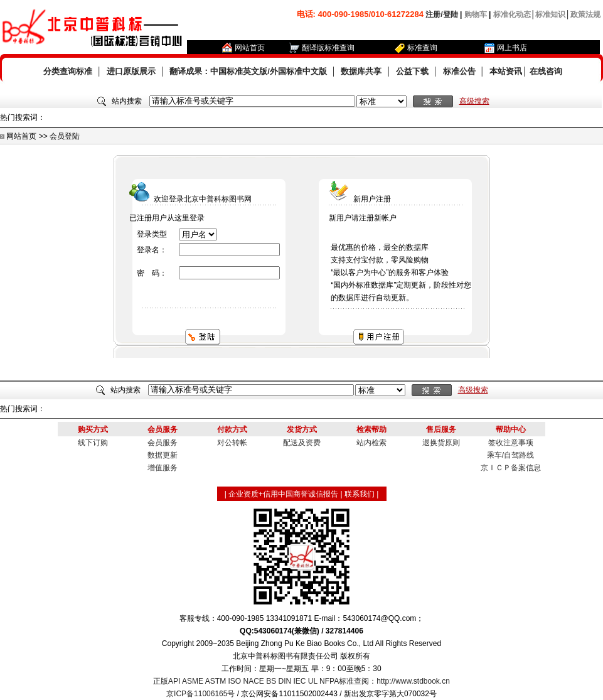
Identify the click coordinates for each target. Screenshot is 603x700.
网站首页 (250, 48)
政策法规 (585, 14)
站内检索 (371, 443)
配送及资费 (302, 443)
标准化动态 (512, 14)
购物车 (476, 14)
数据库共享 (361, 71)
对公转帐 (232, 443)
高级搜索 (474, 101)
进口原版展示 (131, 71)
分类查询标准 (68, 71)
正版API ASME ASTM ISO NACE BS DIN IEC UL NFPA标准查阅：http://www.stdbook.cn (301, 681)
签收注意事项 (511, 443)
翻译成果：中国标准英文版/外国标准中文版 (248, 71)
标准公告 (459, 71)
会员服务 (163, 443)
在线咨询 (546, 71)
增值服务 (163, 468)
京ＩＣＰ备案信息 (511, 468)
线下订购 (93, 443)
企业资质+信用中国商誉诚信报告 (283, 494)
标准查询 (422, 48)
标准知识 (550, 14)
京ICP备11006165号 (200, 694)
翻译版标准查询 (328, 48)
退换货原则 (441, 443)
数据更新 (163, 455)
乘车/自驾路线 (510, 455)
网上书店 (512, 48)
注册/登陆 (441, 14)
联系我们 (360, 494)
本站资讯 (506, 71)
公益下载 (412, 71)
